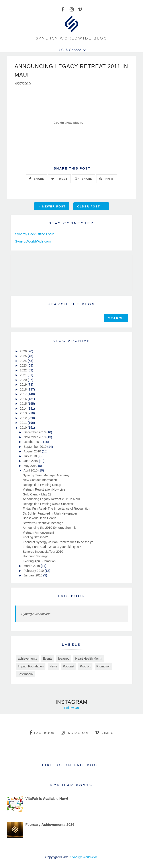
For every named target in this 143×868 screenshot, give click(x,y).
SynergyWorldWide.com (33, 242)
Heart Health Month (89, 659)
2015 (24, 404)
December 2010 (35, 433)
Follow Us (72, 708)
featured (64, 659)
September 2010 (35, 447)
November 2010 (35, 437)
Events (48, 659)
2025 (24, 356)
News (53, 667)
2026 (24, 351)
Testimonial (26, 674)
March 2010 (32, 566)
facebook (42, 733)
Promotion (104, 667)
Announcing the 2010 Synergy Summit (49, 528)
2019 (24, 385)
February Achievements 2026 (50, 825)
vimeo (104, 733)
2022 (24, 371)
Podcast (69, 667)
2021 (24, 375)
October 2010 (33, 442)
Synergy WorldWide (36, 614)
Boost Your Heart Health (39, 519)
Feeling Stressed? (35, 538)
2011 (24, 423)
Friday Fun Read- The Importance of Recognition (57, 509)
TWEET (59, 179)
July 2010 (31, 456)
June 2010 (31, 461)
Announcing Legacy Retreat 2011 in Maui (51, 499)
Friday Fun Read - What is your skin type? (52, 547)
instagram (75, 733)
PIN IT (107, 179)
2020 (24, 380)
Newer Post (52, 207)
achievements (27, 659)
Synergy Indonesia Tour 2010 (43, 552)
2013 (24, 414)
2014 (24, 409)
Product (85, 667)
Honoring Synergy (35, 557)
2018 (24, 390)
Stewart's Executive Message (43, 523)
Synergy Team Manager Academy (46, 475)
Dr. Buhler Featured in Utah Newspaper (50, 514)
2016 (24, 399)
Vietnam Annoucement (38, 533)
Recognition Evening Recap (42, 485)
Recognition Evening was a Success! (48, 504)
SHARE (37, 179)
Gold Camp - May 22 (37, 495)
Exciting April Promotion (39, 561)
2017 (24, 395)
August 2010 (33, 452)
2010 (24, 428)
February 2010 (34, 571)
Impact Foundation (31, 667)
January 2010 (33, 576)
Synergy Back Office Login (35, 234)
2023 (24, 366)
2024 (24, 361)
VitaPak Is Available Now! (47, 799)
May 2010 (31, 466)
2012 (24, 418)
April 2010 (31, 471)
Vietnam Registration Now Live (44, 490)
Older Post (90, 207)
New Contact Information (40, 480)
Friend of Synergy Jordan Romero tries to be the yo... (59, 542)
